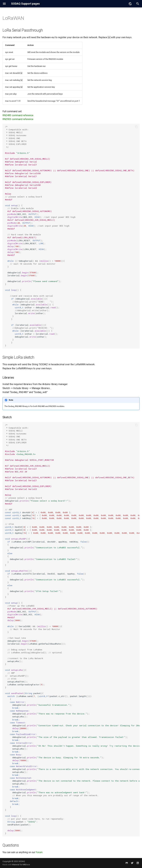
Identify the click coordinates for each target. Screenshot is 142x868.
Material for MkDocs (21, 865)
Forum (39, 852)
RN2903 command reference (18, 119)
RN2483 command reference (18, 115)
